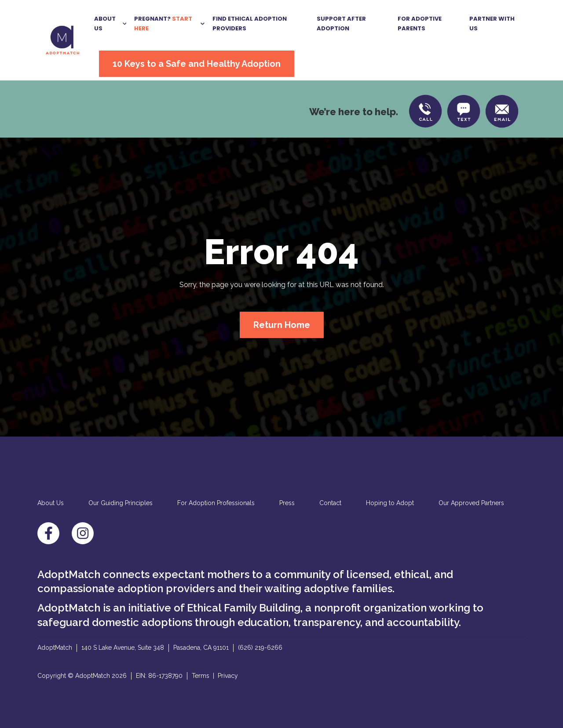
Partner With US (492, 24)
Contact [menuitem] (330, 503)
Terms (201, 676)
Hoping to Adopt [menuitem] (390, 503)
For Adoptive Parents (420, 24)
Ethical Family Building (244, 608)
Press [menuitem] (287, 503)
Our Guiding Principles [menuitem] (121, 503)
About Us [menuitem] (51, 503)
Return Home (282, 325)
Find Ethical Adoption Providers (250, 24)
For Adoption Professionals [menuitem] (216, 503)
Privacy (228, 676)
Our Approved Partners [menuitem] (471, 503)
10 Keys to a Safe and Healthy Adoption (197, 64)
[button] (110, 24)
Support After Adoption (341, 24)
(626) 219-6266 (260, 648)
